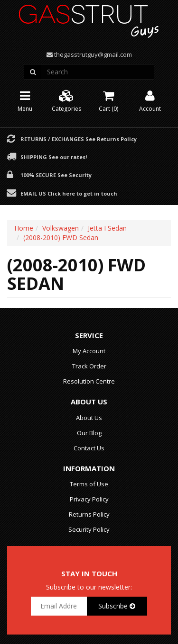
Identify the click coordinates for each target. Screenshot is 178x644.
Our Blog (89, 433)
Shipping (54, 157)
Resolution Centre (89, 381)
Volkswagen (61, 228)
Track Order (89, 366)
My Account (89, 351)
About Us (89, 418)
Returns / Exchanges (79, 139)
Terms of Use (89, 484)
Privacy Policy (89, 499)
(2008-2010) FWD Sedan (61, 237)
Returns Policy (89, 514)
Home (24, 228)
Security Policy (89, 529)
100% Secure (56, 175)
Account (150, 100)
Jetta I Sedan (107, 228)
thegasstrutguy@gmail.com (93, 54)
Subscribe (117, 606)
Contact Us (89, 448)
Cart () (108, 100)
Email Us (69, 193)
